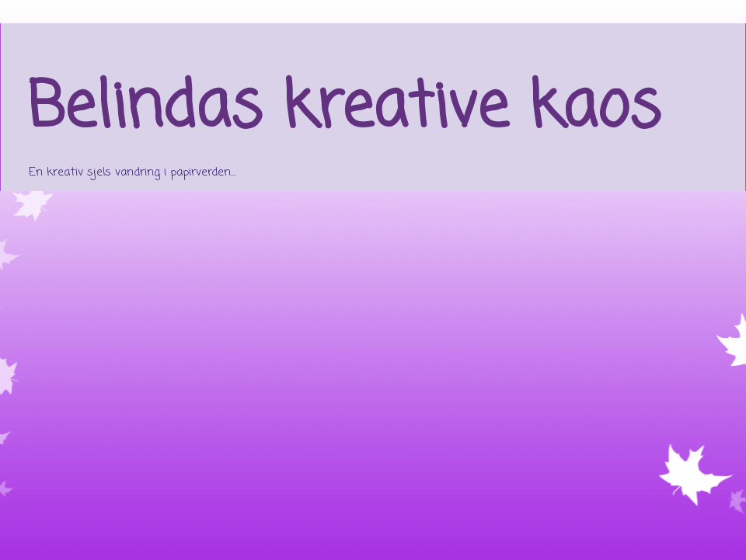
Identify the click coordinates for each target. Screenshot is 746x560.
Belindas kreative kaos (344, 109)
